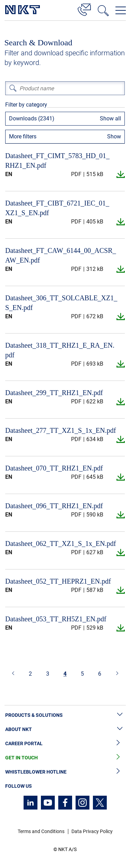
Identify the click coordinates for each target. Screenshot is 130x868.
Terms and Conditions (41, 831)
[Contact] (84, 9)
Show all (110, 118)
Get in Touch (65, 758)
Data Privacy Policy (92, 831)
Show (114, 136)
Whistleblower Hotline (65, 772)
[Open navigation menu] (121, 10)
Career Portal (65, 744)
